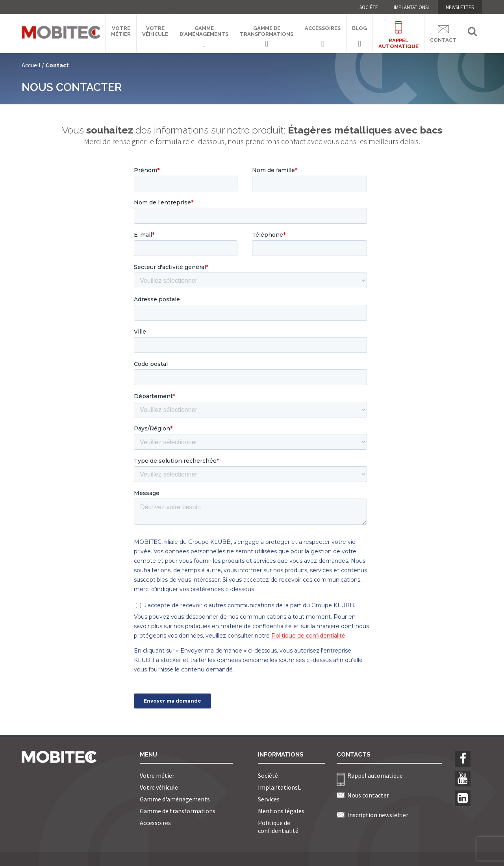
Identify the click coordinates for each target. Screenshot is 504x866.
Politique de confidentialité (278, 827)
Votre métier (121, 31)
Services (269, 799)
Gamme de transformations (267, 31)
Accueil (31, 65)
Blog (359, 28)
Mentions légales (281, 811)
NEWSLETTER (460, 7)
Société (369, 7)
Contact (443, 32)
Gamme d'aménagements (204, 31)
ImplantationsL (412, 7)
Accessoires (323, 28)
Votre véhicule (155, 31)
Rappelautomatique (398, 31)
